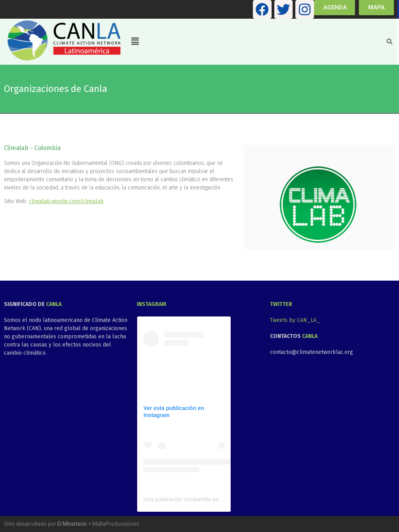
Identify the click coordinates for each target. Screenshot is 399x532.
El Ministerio (72, 524)
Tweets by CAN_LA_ (295, 320)
